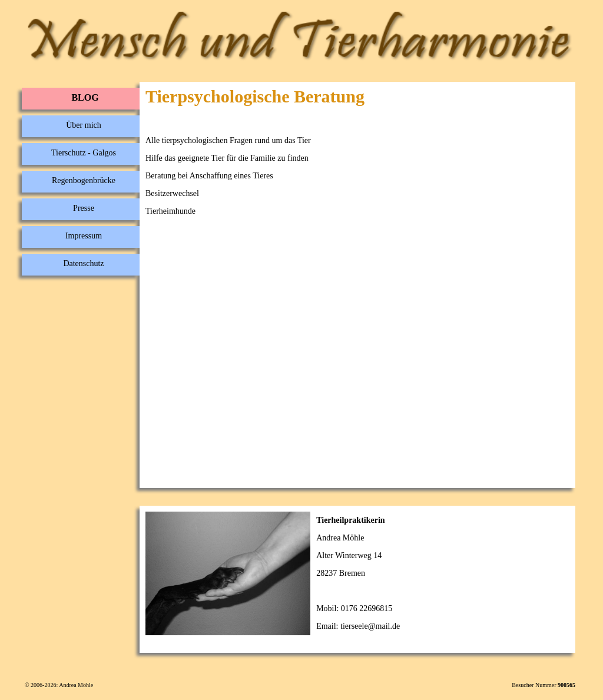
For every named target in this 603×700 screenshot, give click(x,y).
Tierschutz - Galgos (84, 153)
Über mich (83, 125)
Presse (84, 208)
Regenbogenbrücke (84, 180)
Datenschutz (83, 263)
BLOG (85, 97)
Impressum (84, 236)
